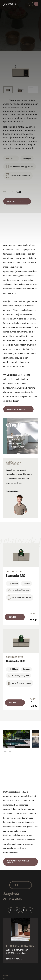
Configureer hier (15, 201)
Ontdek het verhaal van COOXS (18, 862)
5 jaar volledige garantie (18, 835)
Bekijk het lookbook (16, 409)
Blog (5, 979)
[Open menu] (36, 4)
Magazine (7, 975)
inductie (30, 289)
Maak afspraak (13, 491)
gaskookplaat (9, 293)
